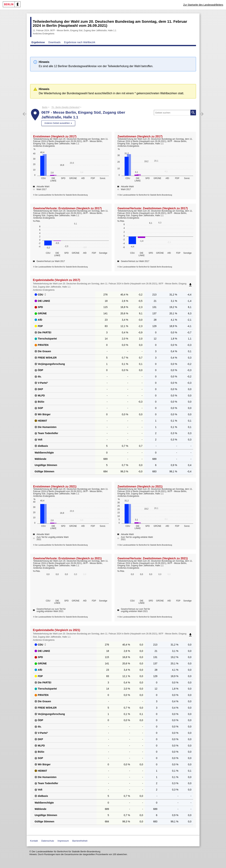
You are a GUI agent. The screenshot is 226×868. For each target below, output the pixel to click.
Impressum (63, 841)
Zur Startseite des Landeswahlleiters (203, 5)
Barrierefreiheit (80, 841)
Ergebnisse (38, 42)
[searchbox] (175, 113)
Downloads (54, 42)
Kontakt (34, 841)
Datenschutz (48, 841)
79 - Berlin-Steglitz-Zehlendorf (65, 107)
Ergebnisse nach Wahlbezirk (80, 42)
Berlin (45, 107)
